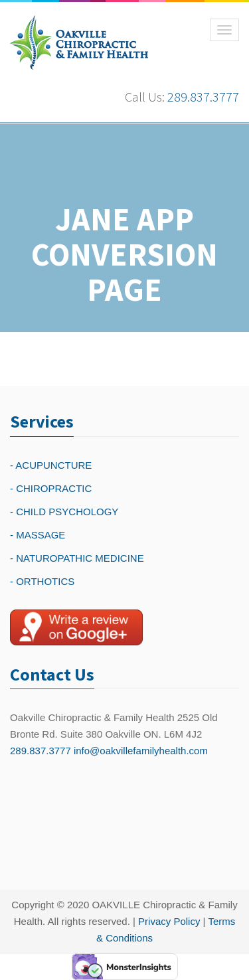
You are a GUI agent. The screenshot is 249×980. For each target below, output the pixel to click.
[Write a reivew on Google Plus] (76, 627)
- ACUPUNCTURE (51, 465)
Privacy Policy (169, 921)
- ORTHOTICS (42, 581)
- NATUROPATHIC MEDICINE (77, 558)
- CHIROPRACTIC (51, 488)
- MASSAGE (38, 535)
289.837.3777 (203, 97)
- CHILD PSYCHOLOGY (64, 512)
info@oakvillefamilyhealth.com (141, 751)
